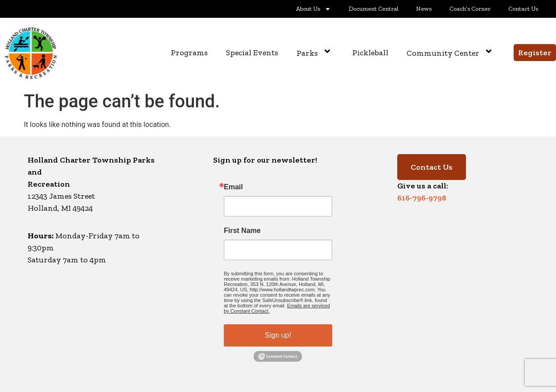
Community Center (451, 53)
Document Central (373, 9)
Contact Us (523, 9)
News (424, 9)
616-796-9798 (422, 198)
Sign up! (278, 335)
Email (233, 187)
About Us (313, 9)
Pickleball (370, 53)
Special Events (252, 53)
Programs (189, 53)
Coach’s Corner (470, 9)
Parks (315, 53)
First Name (242, 231)
